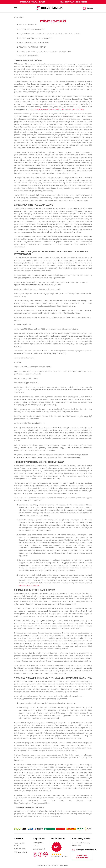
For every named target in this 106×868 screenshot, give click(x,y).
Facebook (42, 853)
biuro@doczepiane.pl (86, 850)
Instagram (37, 853)
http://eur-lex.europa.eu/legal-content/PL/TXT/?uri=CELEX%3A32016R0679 (57, 109)
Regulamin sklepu (20, 849)
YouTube (47, 853)
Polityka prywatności (21, 852)
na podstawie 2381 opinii (60, 856)
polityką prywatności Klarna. (29, 586)
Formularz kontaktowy (82, 856)
